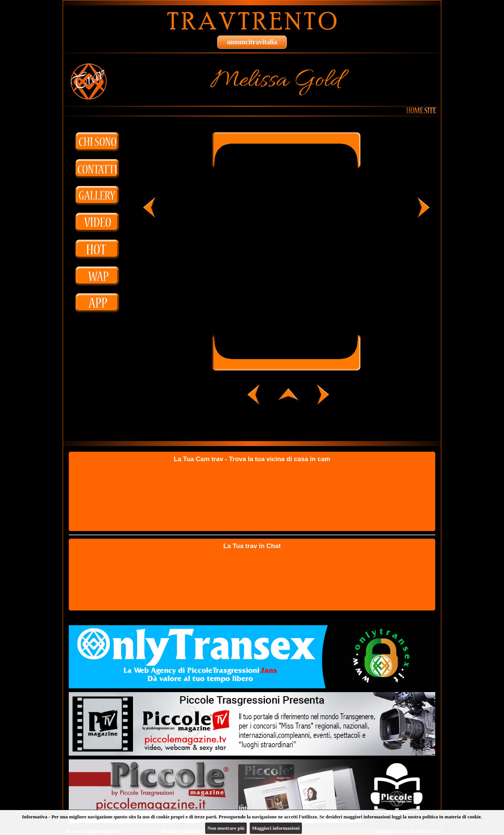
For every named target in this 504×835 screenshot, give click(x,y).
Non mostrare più (226, 828)
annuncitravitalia (252, 42)
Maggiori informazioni (276, 828)
